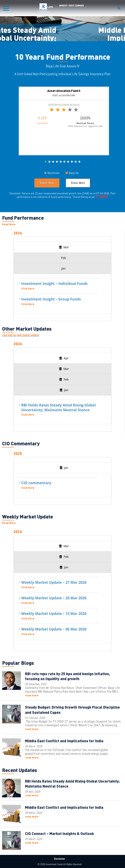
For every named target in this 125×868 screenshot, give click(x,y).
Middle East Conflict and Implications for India (64, 741)
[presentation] (63, 247)
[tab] (63, 247)
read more (32, 695)
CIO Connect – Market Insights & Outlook (59, 833)
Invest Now (47, 183)
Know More (78, 183)
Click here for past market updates (21, 335)
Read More (9, 224)
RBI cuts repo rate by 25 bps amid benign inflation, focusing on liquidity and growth (67, 676)
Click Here (28, 288)
